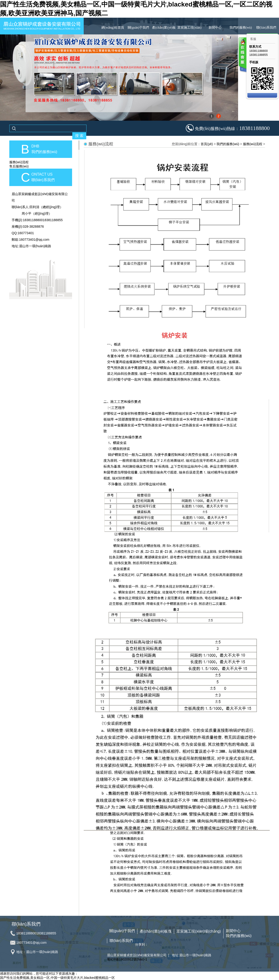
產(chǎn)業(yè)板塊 (164, 32)
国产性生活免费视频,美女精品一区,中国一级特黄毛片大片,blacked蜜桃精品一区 (57, 978)
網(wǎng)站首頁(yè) (113, 32)
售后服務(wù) (19, 166)
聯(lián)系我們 (266, 28)
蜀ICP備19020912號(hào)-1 (127, 959)
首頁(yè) (207, 144)
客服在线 (242, 55)
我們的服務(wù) (241, 28)
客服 (253, 39)
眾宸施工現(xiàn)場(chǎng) (189, 32)
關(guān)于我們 (138, 28)
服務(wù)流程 (19, 162)
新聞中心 (215, 28)
